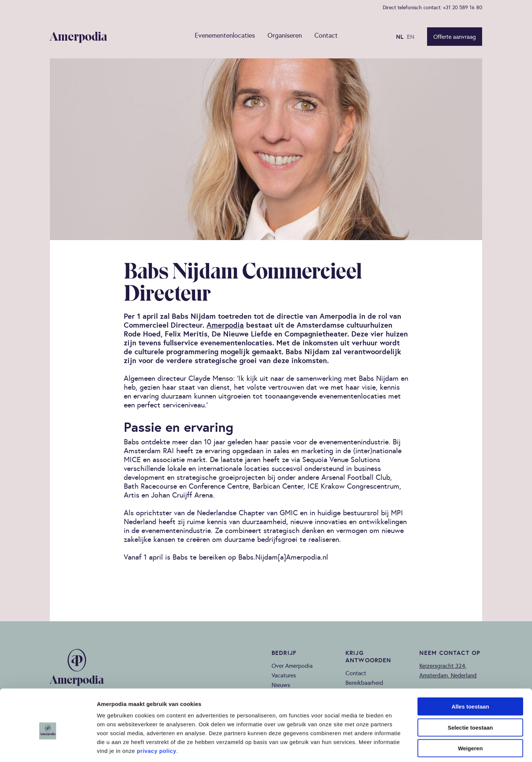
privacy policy (156, 717)
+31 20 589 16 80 (463, 7)
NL (400, 37)
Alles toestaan (470, 673)
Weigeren (470, 715)
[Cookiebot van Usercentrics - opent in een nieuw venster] (48, 748)
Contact (326, 36)
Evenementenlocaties (225, 36)
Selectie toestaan (470, 694)
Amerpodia (225, 325)
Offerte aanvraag (455, 37)
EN (411, 37)
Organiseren (285, 36)
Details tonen (399, 747)
